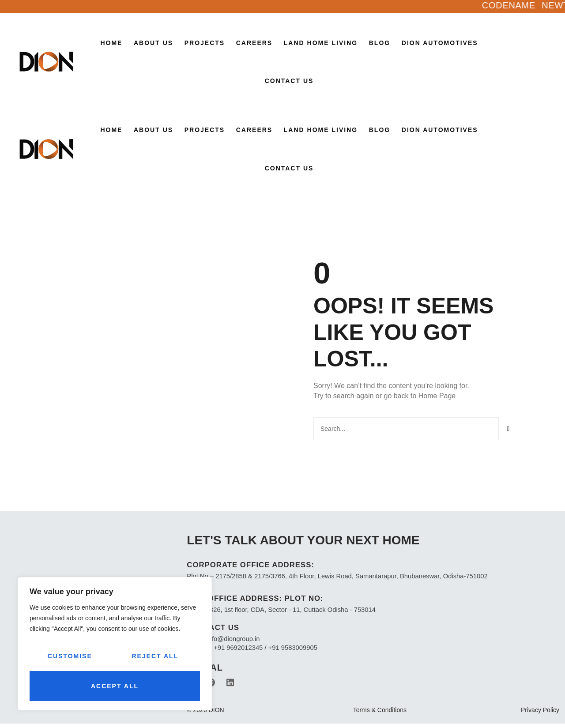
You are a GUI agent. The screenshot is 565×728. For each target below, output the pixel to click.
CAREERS (254, 43)
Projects (205, 43)
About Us (153, 43)
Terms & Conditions (380, 714)
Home (111, 43)
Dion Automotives (440, 43)
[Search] (509, 428)
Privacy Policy (540, 714)
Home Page (437, 395)
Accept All (115, 686)
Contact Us (289, 81)
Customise (70, 656)
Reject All (155, 656)
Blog (380, 43)
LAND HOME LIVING (321, 43)
